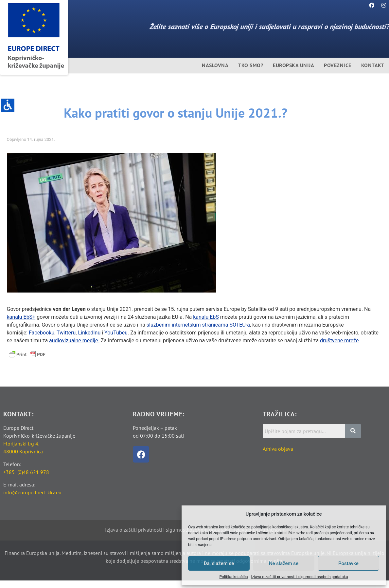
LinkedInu (89, 332)
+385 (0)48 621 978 (26, 472)
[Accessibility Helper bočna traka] (8, 106)
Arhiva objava (278, 448)
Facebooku (42, 332)
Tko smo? (251, 65)
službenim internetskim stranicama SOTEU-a (198, 324)
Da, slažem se (219, 563)
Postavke (348, 563)
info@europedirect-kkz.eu (32, 492)
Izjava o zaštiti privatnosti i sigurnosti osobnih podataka (300, 577)
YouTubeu (116, 332)
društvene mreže (339, 340)
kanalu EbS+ (21, 317)
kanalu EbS (206, 317)
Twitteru (66, 332)
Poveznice (338, 65)
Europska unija (293, 65)
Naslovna (215, 65)
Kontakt (373, 65)
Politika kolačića (234, 577)
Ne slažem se (284, 563)
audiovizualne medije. (74, 340)
